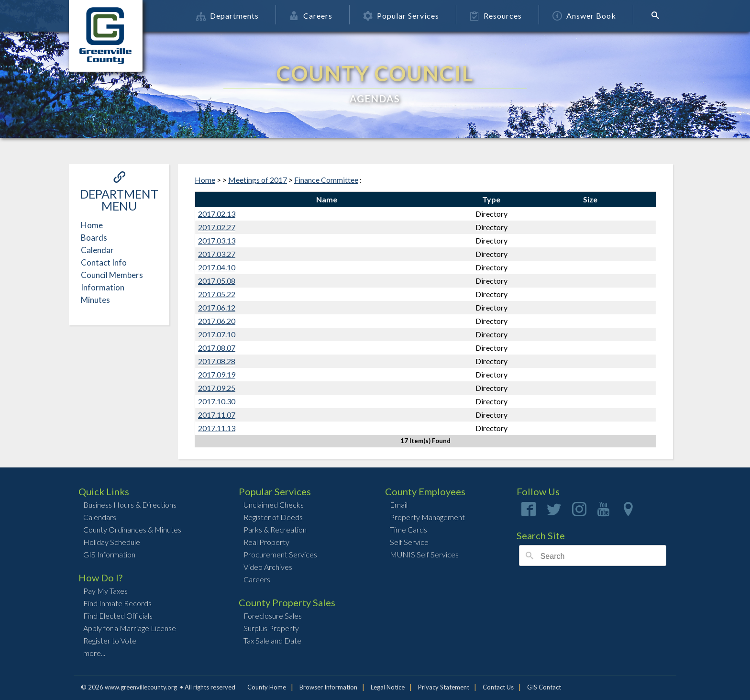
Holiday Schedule (112, 542)
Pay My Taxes (105, 591)
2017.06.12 (217, 307)
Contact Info (104, 262)
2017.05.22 (217, 294)
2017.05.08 (217, 281)
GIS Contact (544, 687)
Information (103, 287)
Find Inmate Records (117, 603)
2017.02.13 (217, 214)
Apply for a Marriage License (130, 628)
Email (399, 505)
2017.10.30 (217, 401)
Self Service (409, 542)
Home (92, 225)
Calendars (100, 517)
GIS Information (109, 554)
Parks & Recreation (275, 529)
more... (94, 653)
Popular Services (401, 16)
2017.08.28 (217, 361)
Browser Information (328, 687)
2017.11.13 (217, 428)
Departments (227, 16)
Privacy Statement (444, 687)
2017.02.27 (217, 227)
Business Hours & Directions (130, 505)
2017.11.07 (217, 415)
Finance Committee (326, 180)
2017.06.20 (217, 321)
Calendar (97, 250)
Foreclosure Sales (273, 616)
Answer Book (584, 16)
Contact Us (498, 687)
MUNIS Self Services (424, 554)
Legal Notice (388, 687)
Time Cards (408, 529)
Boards (94, 238)
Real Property (266, 542)
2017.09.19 (217, 374)
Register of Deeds (273, 517)
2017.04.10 (217, 267)
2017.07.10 (217, 334)
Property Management (427, 517)
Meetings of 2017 (258, 180)
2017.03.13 (217, 240)
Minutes (95, 300)
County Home (267, 687)
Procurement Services (280, 554)
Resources (496, 16)
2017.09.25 (217, 388)
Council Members (112, 275)
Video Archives (268, 567)
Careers (311, 16)
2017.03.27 (217, 254)
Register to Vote (110, 640)
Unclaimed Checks (274, 505)
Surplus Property (271, 628)
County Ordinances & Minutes (132, 529)
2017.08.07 (217, 348)
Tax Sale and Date (272, 640)
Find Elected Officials (118, 616)
